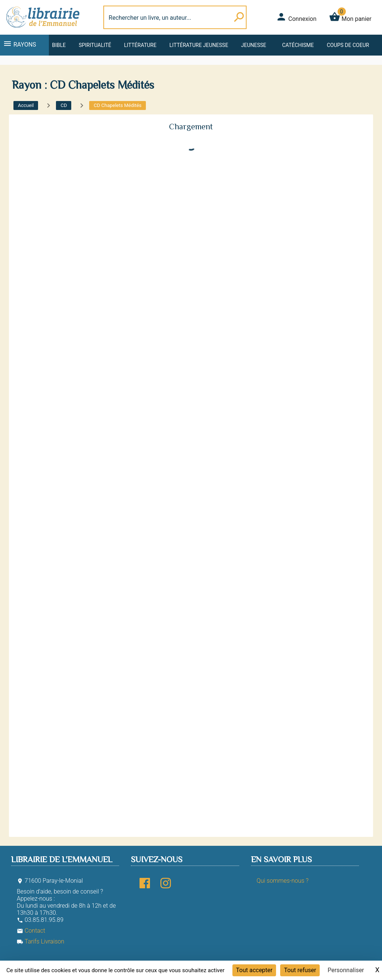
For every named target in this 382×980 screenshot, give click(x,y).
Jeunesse (253, 45)
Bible (59, 45)
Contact (31, 931)
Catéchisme (298, 45)
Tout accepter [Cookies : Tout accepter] (254, 970)
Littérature (140, 45)
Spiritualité (95, 45)
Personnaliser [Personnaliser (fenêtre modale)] (346, 970)
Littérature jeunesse (199, 45)
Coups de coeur (348, 45)
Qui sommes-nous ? (283, 881)
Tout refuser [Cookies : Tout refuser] (300, 970)
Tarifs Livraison (40, 941)
